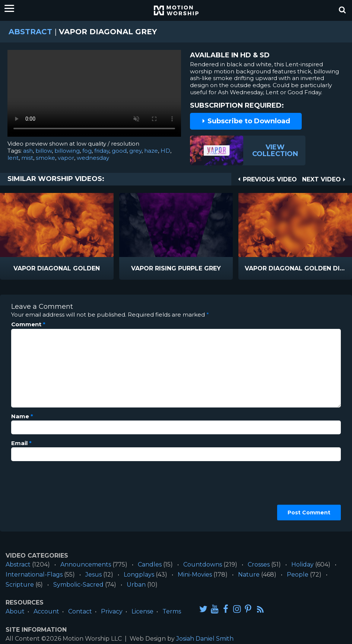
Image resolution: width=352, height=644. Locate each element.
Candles (150, 564)
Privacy (112, 611)
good (119, 151)
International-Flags (34, 575)
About (15, 611)
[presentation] (42, 494)
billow (44, 151)
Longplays (139, 575)
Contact (80, 611)
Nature (249, 575)
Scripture (20, 585)
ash (28, 151)
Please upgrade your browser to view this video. (94, 95)
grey (135, 151)
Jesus (93, 575)
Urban (136, 585)
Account (46, 611)
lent (13, 158)
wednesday (93, 158)
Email (21, 443)
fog (87, 151)
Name (22, 416)
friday (102, 151)
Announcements (86, 564)
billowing (67, 151)
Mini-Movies (195, 575)
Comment (28, 324)
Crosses (259, 564)
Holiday (302, 564)
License (142, 611)
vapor (66, 158)
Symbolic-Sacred (78, 585)
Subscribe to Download (246, 121)
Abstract (30, 32)
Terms (172, 611)
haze (151, 151)
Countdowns (203, 564)
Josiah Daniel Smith (205, 639)
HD (165, 151)
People (298, 575)
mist (27, 158)
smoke (45, 158)
